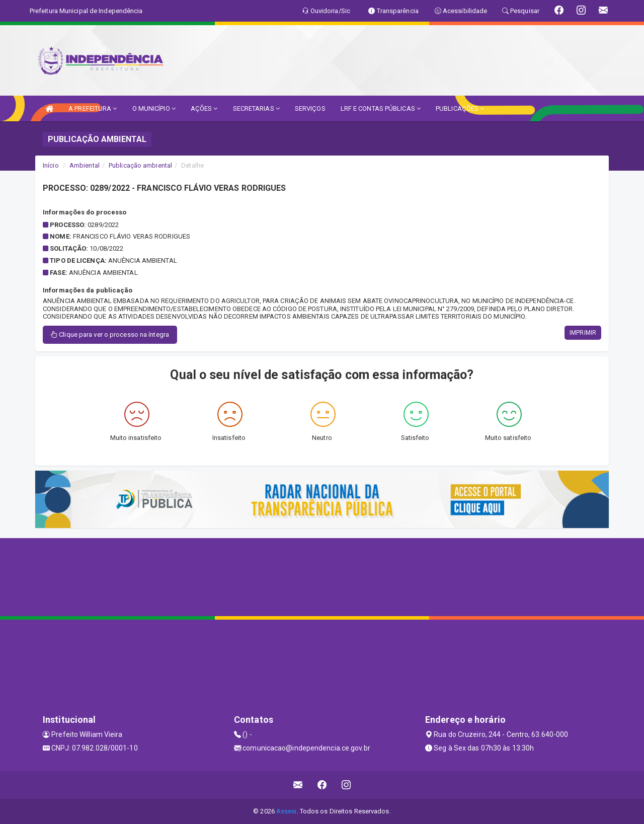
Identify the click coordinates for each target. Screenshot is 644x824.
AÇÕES (204, 108)
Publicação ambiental (140, 165)
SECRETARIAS (256, 108)
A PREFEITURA (93, 108)
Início (51, 165)
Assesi (287, 811)
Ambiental (85, 165)
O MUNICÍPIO (154, 108)
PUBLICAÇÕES (460, 108)
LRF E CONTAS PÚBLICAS (381, 108)
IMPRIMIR (583, 333)
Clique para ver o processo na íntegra (110, 334)
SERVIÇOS (310, 108)
